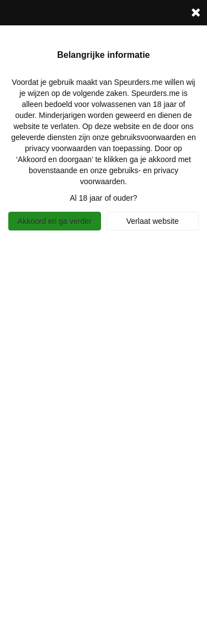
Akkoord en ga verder (55, 221)
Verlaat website (153, 221)
